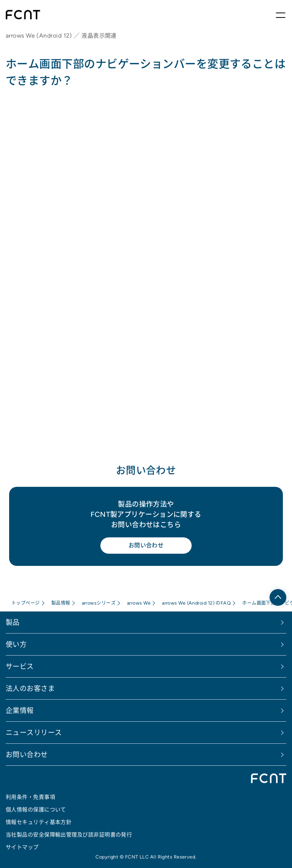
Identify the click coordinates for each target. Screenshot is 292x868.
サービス (20, 666)
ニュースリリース (34, 733)
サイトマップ (22, 847)
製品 (13, 622)
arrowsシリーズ (99, 603)
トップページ (26, 603)
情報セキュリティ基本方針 (39, 822)
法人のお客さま (30, 688)
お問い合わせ (146, 545)
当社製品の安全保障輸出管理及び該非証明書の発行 (69, 835)
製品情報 (61, 603)
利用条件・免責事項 (30, 797)
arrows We (139, 603)
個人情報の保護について (36, 809)
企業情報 (20, 710)
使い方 (16, 644)
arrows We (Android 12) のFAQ (196, 603)
